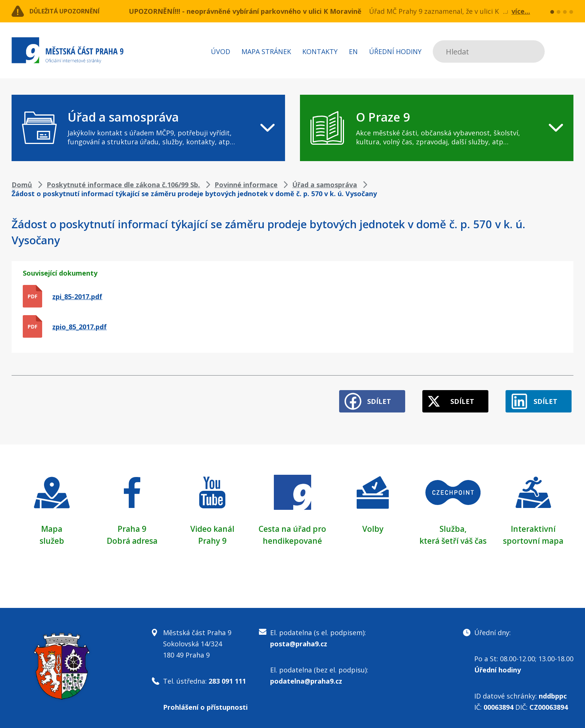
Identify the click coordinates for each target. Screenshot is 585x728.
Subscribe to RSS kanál (567, 51)
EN (353, 51)
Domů (22, 185)
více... (521, 11)
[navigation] (148, 128)
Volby (373, 525)
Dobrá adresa (132, 537)
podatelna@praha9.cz (306, 678)
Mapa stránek (266, 51)
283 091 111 (227, 678)
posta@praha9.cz (299, 640)
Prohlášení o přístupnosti (205, 704)
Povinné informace (246, 185)
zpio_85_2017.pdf (79, 327)
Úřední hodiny (395, 51)
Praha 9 (132, 525)
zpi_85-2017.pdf (77, 296)
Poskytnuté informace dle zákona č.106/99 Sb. (123, 185)
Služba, (453, 525)
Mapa (52, 525)
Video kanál (212, 525)
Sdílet (367, 398)
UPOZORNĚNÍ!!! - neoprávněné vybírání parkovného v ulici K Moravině (245, 11)
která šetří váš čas (453, 537)
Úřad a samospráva (325, 185)
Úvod (220, 51)
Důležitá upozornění (72, 11)
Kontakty (320, 51)
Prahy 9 (212, 537)
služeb (52, 537)
